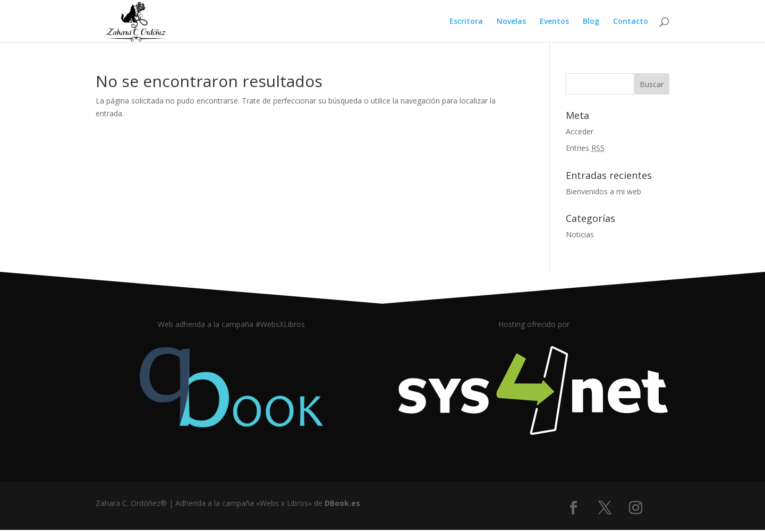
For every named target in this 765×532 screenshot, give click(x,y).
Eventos (554, 22)
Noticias (580, 234)
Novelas (511, 22)
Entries (585, 148)
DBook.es (342, 503)
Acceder (580, 131)
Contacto (631, 22)
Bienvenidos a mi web (603, 191)
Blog (591, 22)
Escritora (466, 22)
